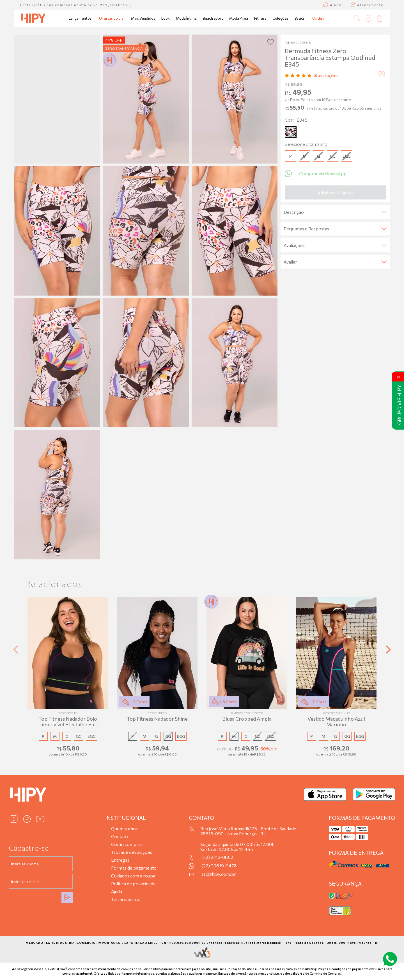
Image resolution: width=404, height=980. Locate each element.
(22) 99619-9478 (219, 866)
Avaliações (335, 245)
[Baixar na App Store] (325, 794)
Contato (120, 836)
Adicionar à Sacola (335, 193)
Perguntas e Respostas (335, 229)
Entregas (120, 860)
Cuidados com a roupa (133, 876)
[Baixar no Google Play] (374, 794)
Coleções (280, 18)
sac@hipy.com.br (219, 874)
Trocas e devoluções (132, 852)
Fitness (260, 18)
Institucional (126, 818)
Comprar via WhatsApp (316, 173)
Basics (300, 18)
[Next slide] (388, 650)
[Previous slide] (16, 650)
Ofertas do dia (111, 18)
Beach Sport (213, 18)
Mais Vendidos (143, 18)
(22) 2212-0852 (217, 857)
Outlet (318, 18)
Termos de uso (126, 899)
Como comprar (127, 844)
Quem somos (124, 828)
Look (166, 18)
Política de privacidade (133, 883)
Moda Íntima (186, 18)
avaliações (326, 75)
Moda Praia (239, 18)
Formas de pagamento (134, 868)
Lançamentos (80, 18)
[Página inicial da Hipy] (33, 18)
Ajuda (117, 891)
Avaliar (335, 262)
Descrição (335, 212)
